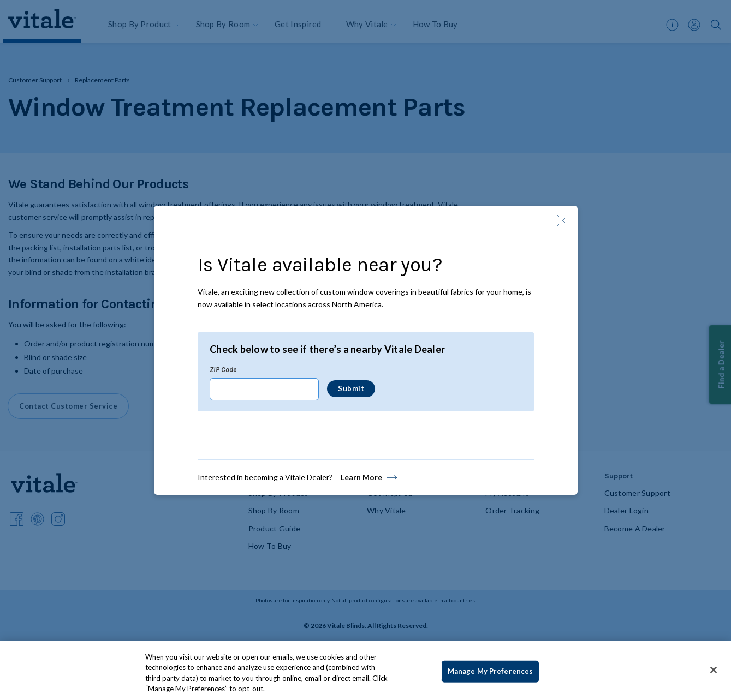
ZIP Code (223, 369)
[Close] (714, 669)
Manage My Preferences (491, 671)
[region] (365, 671)
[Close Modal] (563, 220)
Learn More (361, 477)
